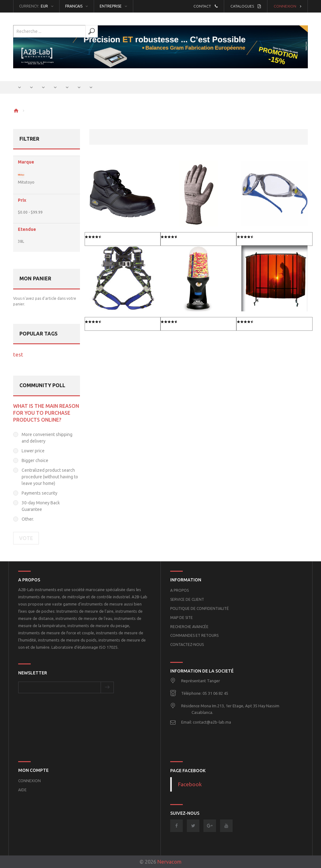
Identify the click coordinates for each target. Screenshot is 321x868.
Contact (205, 6)
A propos (179, 590)
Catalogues (246, 6)
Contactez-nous (187, 645)
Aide (22, 790)
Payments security (39, 493)
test (18, 354)
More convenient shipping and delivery (47, 438)
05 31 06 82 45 (215, 693)
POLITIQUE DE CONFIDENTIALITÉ (200, 608)
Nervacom (169, 862)
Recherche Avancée (189, 627)
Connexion (287, 6)
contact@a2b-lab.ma (212, 722)
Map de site (182, 618)
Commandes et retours (194, 635)
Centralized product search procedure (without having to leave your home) (50, 477)
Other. (28, 519)
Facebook (190, 784)
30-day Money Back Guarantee (41, 506)
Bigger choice (35, 460)
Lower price (33, 451)
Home (16, 111)
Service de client (187, 599)
